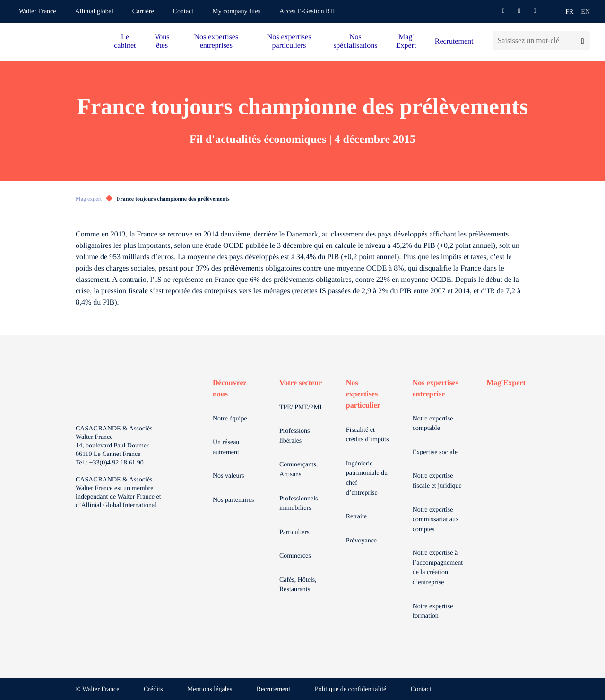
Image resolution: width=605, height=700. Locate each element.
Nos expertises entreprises (216, 41)
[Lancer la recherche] (583, 40)
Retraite (356, 517)
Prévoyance (361, 541)
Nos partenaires (233, 500)
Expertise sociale (435, 452)
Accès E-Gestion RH (307, 12)
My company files (236, 12)
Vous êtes (162, 41)
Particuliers (294, 532)
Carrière (143, 12)
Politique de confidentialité (351, 689)
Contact (183, 12)
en (585, 12)
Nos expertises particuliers (289, 41)
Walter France (38, 12)
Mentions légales (210, 689)
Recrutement (454, 41)
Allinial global (94, 12)
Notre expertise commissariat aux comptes (436, 520)
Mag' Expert (406, 41)
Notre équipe (230, 419)
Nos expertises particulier (363, 394)
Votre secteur (301, 383)
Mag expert (89, 199)
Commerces (295, 556)
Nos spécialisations (355, 41)
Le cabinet (125, 41)
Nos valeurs (229, 476)
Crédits (153, 689)
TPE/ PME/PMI (301, 407)
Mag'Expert (506, 383)
